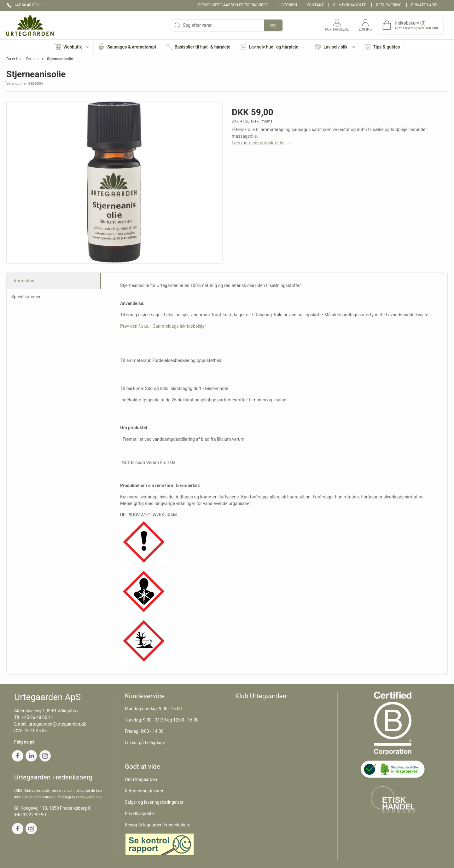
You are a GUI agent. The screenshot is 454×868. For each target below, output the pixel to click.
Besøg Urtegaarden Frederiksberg (233, 5)
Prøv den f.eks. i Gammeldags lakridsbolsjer (163, 326)
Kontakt (315, 5)
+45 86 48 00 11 (38, 717)
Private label (425, 5)
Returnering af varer (144, 791)
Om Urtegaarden (141, 779)
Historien (288, 5)
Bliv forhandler (350, 5)
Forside (32, 59)
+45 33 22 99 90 (30, 815)
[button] (72, 47)
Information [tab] (23, 281)
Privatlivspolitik (140, 813)
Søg (273, 25)
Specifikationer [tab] (26, 297)
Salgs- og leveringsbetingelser (154, 802)
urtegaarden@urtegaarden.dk (57, 724)
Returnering (389, 5)
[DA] (30, 25)
